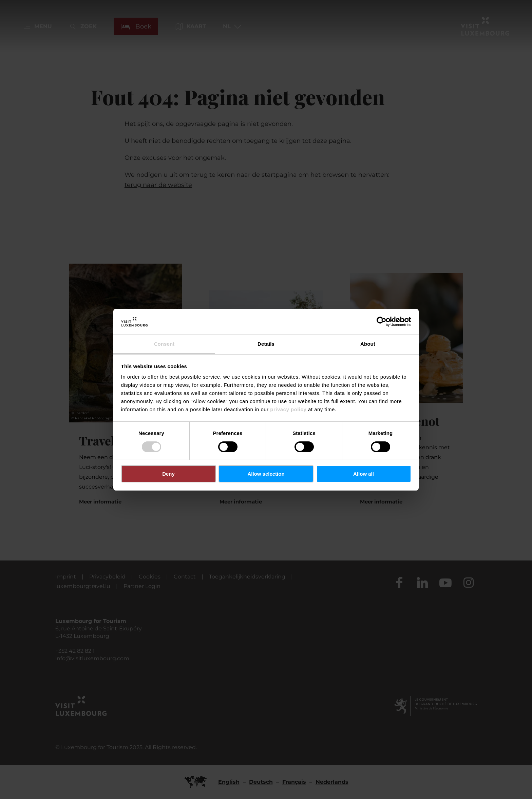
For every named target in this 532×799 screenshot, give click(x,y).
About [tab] (368, 344)
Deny (168, 474)
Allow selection (266, 474)
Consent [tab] (164, 344)
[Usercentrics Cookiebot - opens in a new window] (382, 322)
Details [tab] (266, 344)
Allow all (364, 474)
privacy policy (288, 409)
